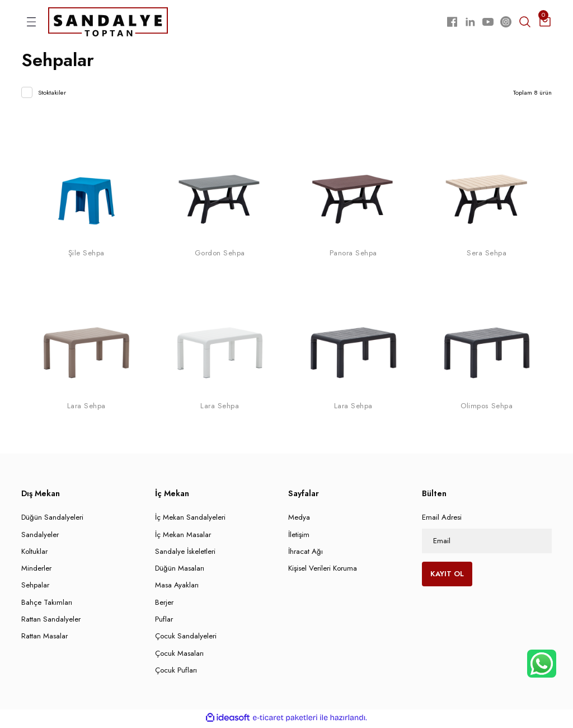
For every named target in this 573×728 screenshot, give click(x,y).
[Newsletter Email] (487, 543)
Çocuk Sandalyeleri (186, 638)
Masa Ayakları (177, 588)
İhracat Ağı (306, 554)
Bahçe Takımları (47, 605)
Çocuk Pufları (176, 672)
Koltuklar (34, 554)
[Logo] (108, 22)
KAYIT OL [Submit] (447, 576)
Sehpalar (35, 588)
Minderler (36, 570)
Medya (299, 519)
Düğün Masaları (180, 570)
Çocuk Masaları (179, 655)
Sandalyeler (40, 537)
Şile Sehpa (86, 255)
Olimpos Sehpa (487, 409)
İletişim (299, 537)
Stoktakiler (52, 95)
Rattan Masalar (44, 638)
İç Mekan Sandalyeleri (190, 519)
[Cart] (545, 23)
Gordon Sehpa (220, 255)
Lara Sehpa (86, 409)
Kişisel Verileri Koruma (323, 570)
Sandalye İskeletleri (185, 554)
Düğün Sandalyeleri (52, 519)
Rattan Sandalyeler (51, 621)
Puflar (164, 621)
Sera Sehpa (487, 255)
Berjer (164, 605)
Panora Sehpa (353, 255)
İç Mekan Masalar (183, 537)
